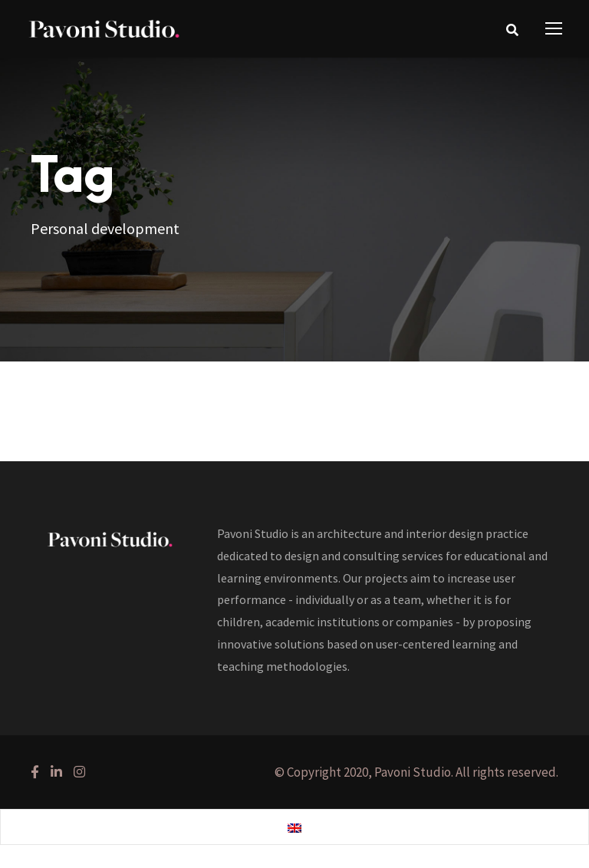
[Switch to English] (294, 827)
